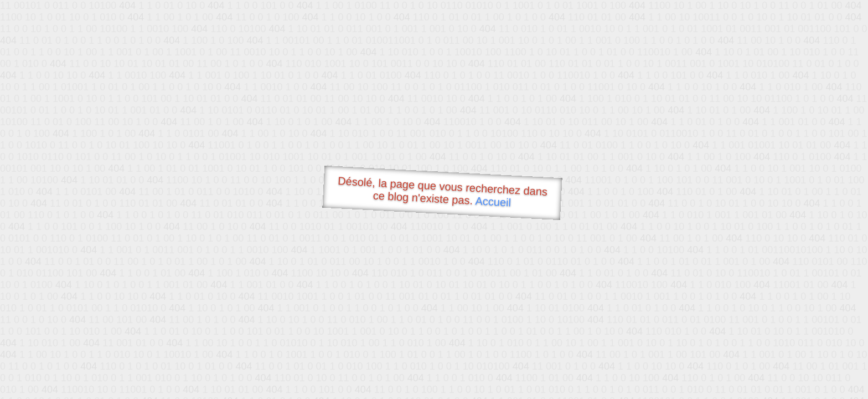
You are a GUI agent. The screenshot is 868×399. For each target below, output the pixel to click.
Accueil (493, 201)
